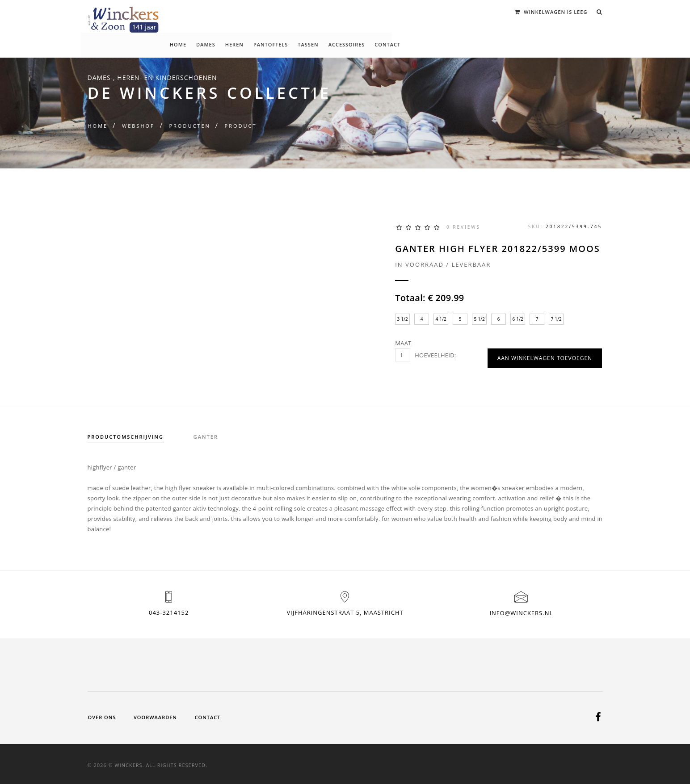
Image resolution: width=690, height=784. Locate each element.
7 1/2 (557, 319)
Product (241, 126)
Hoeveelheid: (436, 355)
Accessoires (432, 12)
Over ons (102, 715)
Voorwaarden (155, 715)
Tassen (393, 12)
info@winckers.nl (521, 613)
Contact (473, 12)
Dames (291, 12)
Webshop (139, 126)
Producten (189, 126)
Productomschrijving (126, 437)
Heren (319, 12)
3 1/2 (403, 319)
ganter (206, 437)
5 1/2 (480, 319)
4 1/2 (442, 319)
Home (263, 12)
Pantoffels (356, 12)
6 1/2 (519, 319)
